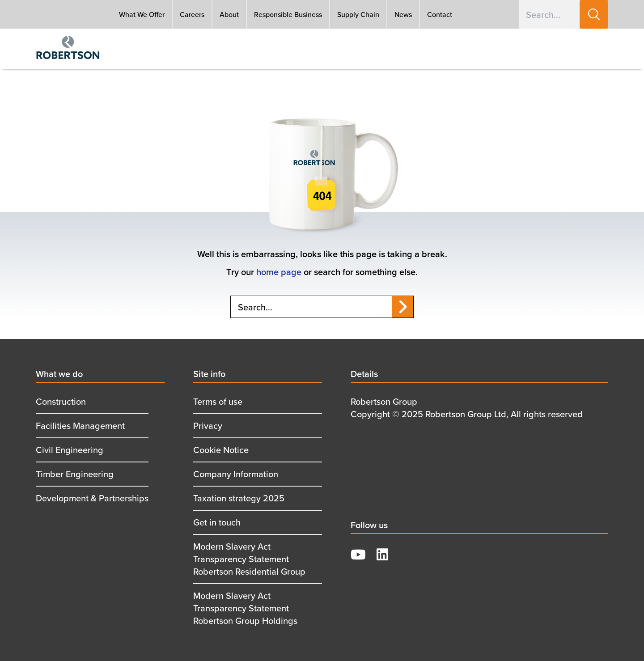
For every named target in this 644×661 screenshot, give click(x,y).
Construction (61, 401)
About (229, 14)
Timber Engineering (75, 474)
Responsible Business (288, 14)
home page (279, 272)
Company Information (236, 474)
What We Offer (142, 14)
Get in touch (217, 522)
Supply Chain (358, 14)
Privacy (208, 426)
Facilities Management (80, 426)
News (403, 14)
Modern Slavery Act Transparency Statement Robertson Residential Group (249, 559)
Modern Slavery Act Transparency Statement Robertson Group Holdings (245, 608)
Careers (192, 14)
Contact (440, 14)
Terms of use (218, 401)
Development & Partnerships (92, 498)
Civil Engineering (70, 450)
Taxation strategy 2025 (239, 498)
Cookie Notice (221, 450)
